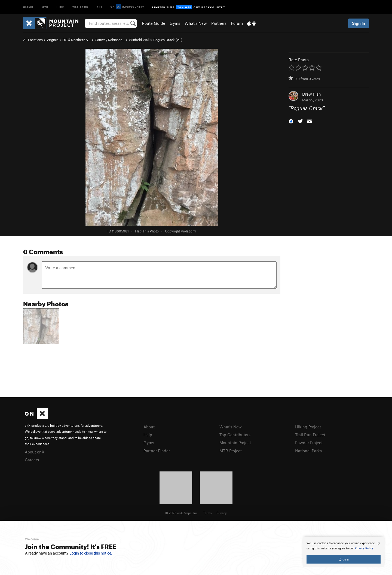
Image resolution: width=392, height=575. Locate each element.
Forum (237, 23)
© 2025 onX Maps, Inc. (182, 513)
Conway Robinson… (110, 40)
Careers (32, 460)
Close (344, 559)
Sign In (359, 23)
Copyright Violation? (180, 231)
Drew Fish (312, 94)
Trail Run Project (310, 435)
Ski (99, 7)
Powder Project (309, 443)
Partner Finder (157, 451)
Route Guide (154, 23)
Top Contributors (235, 435)
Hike (60, 7)
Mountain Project (235, 443)
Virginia (53, 40)
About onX (35, 452)
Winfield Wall (139, 40)
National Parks (308, 451)
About (149, 427)
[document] (344, 552)
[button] (291, 121)
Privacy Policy (364, 548)
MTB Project (231, 451)
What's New (196, 23)
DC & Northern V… (77, 40)
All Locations (33, 40)
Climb (28, 7)
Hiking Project (308, 427)
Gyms (175, 23)
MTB (45, 7)
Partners (219, 23)
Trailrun (80, 7)
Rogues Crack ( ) (168, 40)
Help (148, 435)
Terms (207, 513)
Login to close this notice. (91, 553)
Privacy (222, 513)
